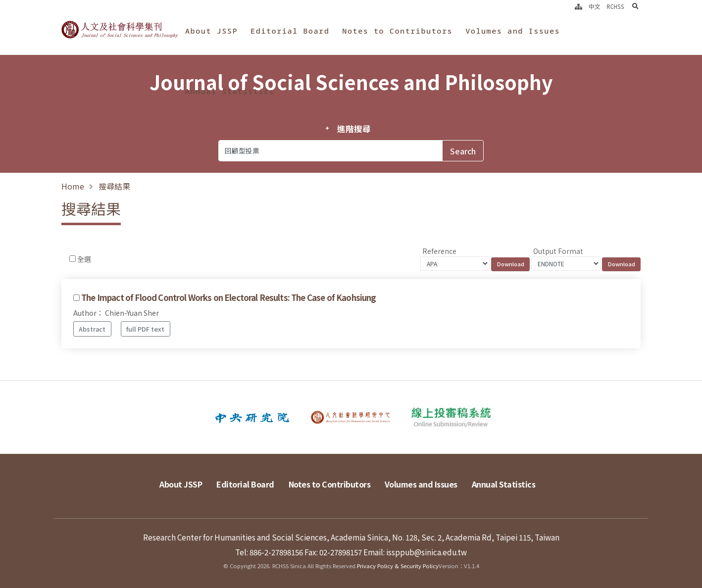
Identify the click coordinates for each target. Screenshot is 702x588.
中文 (595, 6)
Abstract (92, 329)
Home (73, 186)
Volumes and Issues (513, 31)
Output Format (558, 251)
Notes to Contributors (397, 31)
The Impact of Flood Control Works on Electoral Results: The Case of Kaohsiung (228, 297)
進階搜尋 (354, 129)
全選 (84, 259)
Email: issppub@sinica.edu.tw (415, 552)
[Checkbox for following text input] (73, 259)
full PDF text (145, 329)
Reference (439, 251)
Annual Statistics (230, 91)
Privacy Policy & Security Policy (398, 566)
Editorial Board (290, 31)
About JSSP (211, 31)
